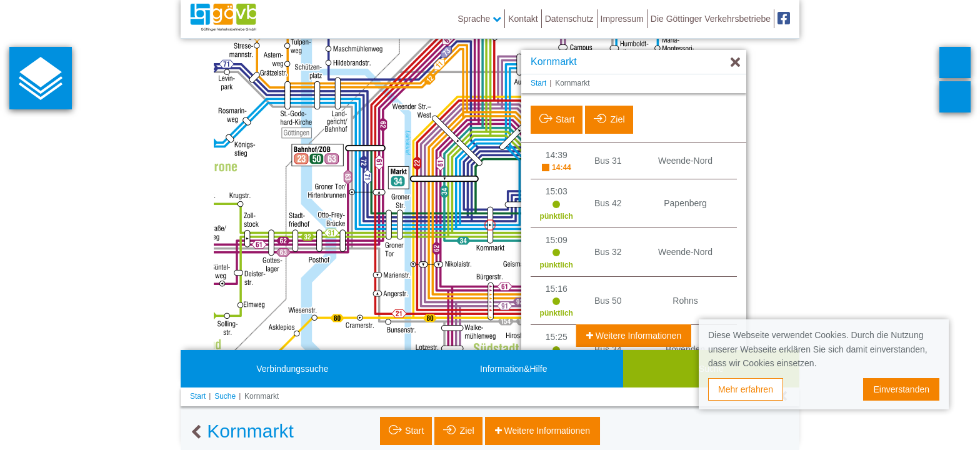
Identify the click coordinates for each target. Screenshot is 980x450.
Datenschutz (569, 19)
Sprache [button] (479, 19)
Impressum (622, 19)
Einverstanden (901, 389)
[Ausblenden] (735, 63)
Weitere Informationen (637, 336)
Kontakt (523, 19)
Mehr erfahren (746, 389)
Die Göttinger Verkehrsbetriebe (711, 19)
